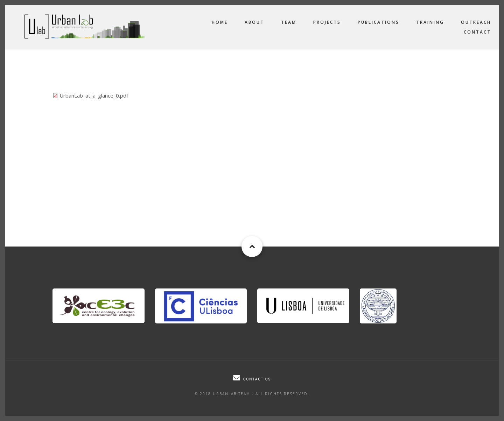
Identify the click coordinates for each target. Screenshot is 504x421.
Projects (327, 22)
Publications (379, 22)
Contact (477, 32)
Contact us (257, 379)
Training (430, 22)
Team (289, 22)
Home (220, 22)
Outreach (476, 22)
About (254, 22)
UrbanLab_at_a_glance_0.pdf (94, 95)
